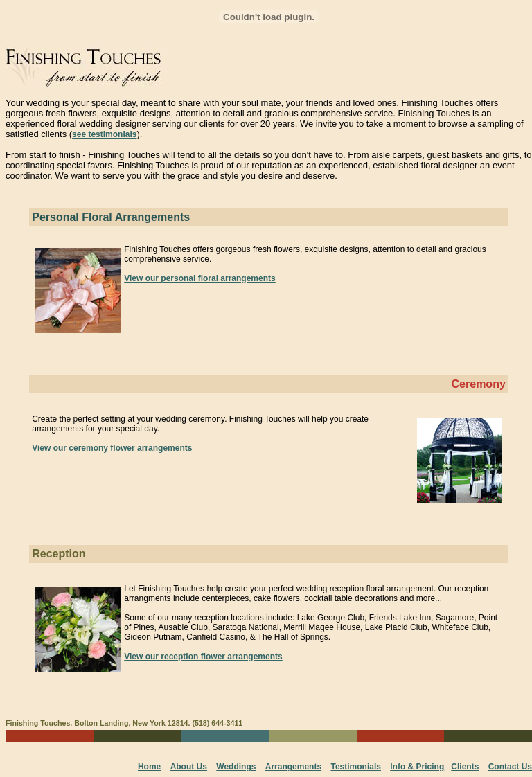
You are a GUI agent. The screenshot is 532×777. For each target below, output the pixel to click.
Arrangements (293, 767)
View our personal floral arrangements (200, 278)
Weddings (236, 767)
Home (149, 767)
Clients (465, 767)
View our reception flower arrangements (203, 657)
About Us (189, 767)
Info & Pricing (417, 767)
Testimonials (355, 767)
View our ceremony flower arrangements (112, 448)
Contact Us (510, 767)
